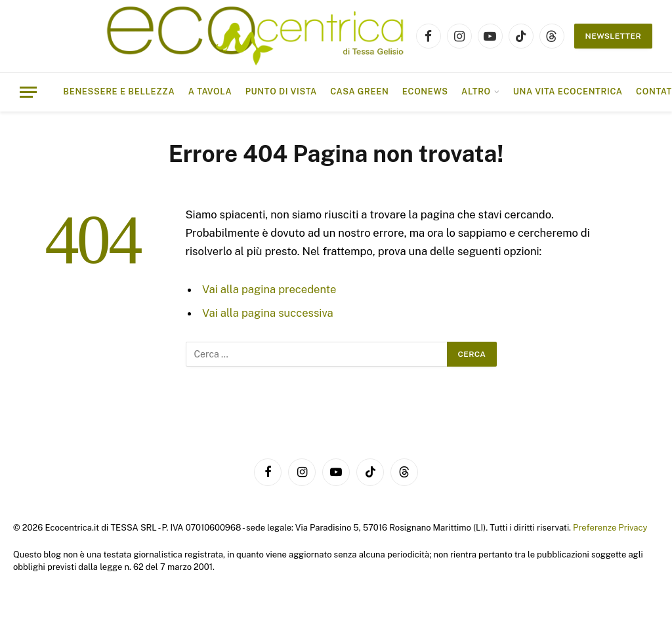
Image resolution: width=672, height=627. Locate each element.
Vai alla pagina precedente (269, 289)
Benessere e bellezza (119, 91)
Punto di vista (281, 91)
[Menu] (28, 92)
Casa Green (359, 91)
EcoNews (425, 91)
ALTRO (476, 91)
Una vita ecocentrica (568, 91)
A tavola (210, 91)
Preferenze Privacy (610, 528)
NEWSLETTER (613, 36)
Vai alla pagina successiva (268, 313)
